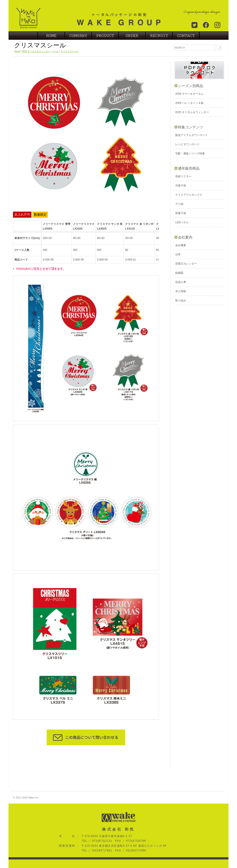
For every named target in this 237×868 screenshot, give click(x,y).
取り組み (181, 300)
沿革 (178, 254)
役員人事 (181, 282)
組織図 (179, 273)
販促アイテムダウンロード (191, 135)
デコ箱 (179, 204)
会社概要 (181, 245)
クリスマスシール (70, 51)
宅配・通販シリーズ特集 (190, 153)
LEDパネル (182, 222)
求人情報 (181, 291)
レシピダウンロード (187, 144)
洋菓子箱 (181, 186)
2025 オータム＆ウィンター (36, 51)
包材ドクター (183, 176)
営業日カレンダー (186, 264)
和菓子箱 (181, 213)
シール (55, 51)
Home (17, 51)
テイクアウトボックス (189, 195)
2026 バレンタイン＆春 (189, 103)
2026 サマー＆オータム (189, 94)
